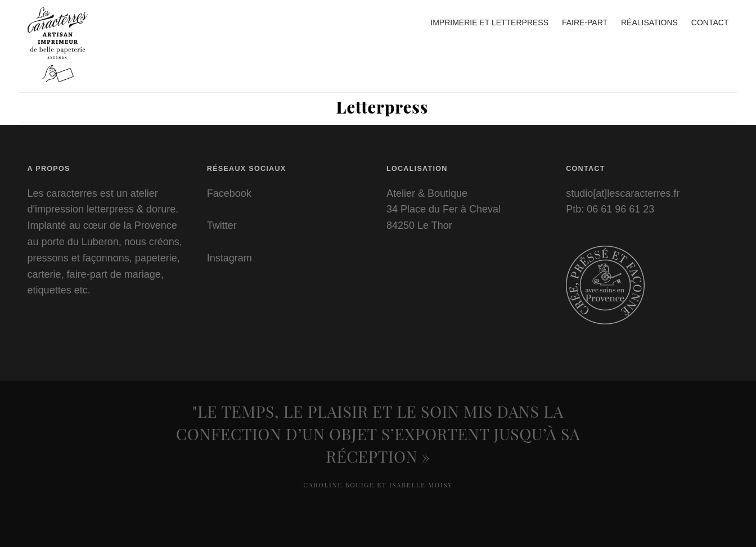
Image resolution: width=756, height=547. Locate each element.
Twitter (222, 225)
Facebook (229, 193)
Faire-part (585, 22)
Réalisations (649, 22)
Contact (710, 22)
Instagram (229, 258)
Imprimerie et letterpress (489, 22)
